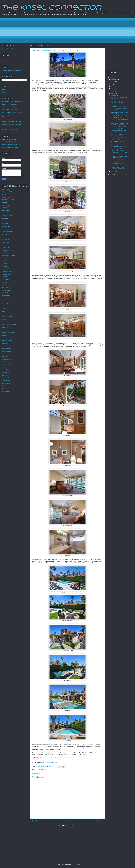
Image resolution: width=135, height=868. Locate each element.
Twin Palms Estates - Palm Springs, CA (12, 119)
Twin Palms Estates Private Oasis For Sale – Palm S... (119, 139)
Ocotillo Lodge (5, 298)
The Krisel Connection (51, 8)
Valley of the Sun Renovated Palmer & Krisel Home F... (118, 142)
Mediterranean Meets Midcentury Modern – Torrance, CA (119, 124)
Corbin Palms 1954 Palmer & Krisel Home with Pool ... (120, 161)
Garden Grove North (7, 234)
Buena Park (5, 202)
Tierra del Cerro (6, 365)
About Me (4, 92)
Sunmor (4, 354)
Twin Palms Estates (41, 769)
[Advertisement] (57, 30)
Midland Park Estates (7, 277)
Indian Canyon (5, 242)
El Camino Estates (6, 226)
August (113, 82)
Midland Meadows (6, 274)
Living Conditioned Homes (8, 256)
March (113, 93)
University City (5, 375)
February (113, 95)
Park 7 (3, 311)
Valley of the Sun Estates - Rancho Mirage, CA (14, 124)
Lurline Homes (5, 266)
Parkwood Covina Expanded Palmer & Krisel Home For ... (119, 146)
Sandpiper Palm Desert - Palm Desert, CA (12, 122)
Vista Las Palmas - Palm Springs (10, 147)
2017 (111, 75)
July (112, 84)
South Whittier (5, 343)
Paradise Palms (6, 306)
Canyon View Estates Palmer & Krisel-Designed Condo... (119, 153)
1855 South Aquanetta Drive (63, 758)
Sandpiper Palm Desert (8, 333)
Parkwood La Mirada (7, 317)
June (112, 86)
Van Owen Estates (6, 383)
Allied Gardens (5, 189)
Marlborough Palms (7, 269)
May (112, 89)
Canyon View (5, 208)
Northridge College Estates (9, 293)
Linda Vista (4, 253)
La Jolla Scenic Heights (8, 250)
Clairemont (4, 213)
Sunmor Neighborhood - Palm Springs (11, 144)
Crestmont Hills (5, 221)
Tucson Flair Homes (7, 370)
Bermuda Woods (6, 197)
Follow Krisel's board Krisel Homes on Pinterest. (14, 71)
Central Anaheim (6, 210)
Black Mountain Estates (8, 200)
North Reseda (5, 287)
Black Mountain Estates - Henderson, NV (12, 102)
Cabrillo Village (5, 205)
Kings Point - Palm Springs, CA (10, 107)
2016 (111, 78)
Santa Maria (5, 338)
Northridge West (6, 295)
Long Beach (5, 261)
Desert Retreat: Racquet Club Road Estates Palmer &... (120, 157)
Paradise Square (6, 309)
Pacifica (4, 301)
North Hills (4, 282)
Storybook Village (6, 351)
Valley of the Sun (6, 378)
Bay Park (4, 194)
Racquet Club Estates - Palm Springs (11, 142)
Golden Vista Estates (7, 237)
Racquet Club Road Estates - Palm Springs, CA (14, 112)
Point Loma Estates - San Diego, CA (11, 130)
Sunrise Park (5, 357)
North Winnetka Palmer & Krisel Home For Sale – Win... (119, 128)
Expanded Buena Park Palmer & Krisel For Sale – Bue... (119, 131)
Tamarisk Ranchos (6, 359)
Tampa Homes (5, 362)
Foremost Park (5, 229)
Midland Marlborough (7, 271)
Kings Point (4, 245)
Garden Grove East (7, 232)
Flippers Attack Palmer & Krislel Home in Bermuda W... (119, 135)
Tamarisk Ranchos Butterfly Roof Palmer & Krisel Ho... (119, 120)
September (114, 80)
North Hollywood (6, 285)
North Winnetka (6, 290)
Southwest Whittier (6, 349)
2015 (111, 174)
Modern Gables (6, 279)
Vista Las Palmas (6, 386)
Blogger (78, 864)
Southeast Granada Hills (8, 346)
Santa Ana (4, 335)
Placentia (4, 319)
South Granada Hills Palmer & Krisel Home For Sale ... (118, 164)
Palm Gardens (5, 303)
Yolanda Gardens (6, 391)
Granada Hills (5, 240)
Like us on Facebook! (7, 49)
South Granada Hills (7, 341)
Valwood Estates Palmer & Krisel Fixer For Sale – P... (119, 113)
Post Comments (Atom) (71, 826)
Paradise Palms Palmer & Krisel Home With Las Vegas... (119, 109)
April (112, 91)
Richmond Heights (6, 330)
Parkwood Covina (6, 314)
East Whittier (5, 224)
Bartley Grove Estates (7, 192)
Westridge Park (6, 389)
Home (68, 821)
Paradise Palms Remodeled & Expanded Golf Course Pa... (119, 105)
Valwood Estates (6, 381)
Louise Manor (5, 264)
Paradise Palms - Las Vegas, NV (10, 104)
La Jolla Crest (5, 248)
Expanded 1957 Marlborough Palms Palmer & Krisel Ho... (120, 117)
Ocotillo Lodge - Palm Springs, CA (10, 110)
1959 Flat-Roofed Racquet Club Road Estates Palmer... (119, 102)
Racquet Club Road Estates (9, 325)
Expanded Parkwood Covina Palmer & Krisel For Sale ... (118, 168)
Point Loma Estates (7, 322)
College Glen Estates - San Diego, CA (11, 127)
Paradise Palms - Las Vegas (9, 139)
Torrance (4, 367)
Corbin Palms (5, 218)
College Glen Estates (7, 216)
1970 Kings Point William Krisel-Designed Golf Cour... (119, 98)
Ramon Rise (5, 327)
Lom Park (4, 258)
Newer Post (35, 821)
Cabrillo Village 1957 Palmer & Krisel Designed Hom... (119, 150)
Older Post (100, 821)
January (113, 172)
